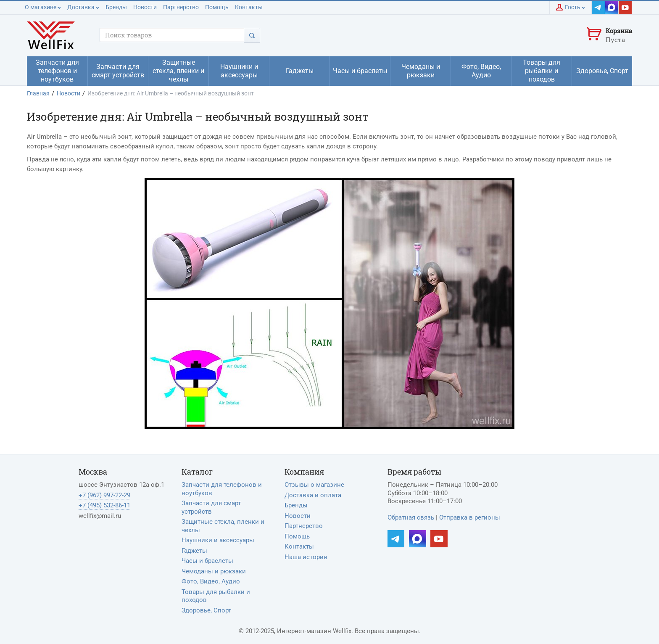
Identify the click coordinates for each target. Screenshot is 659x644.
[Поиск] (252, 35)
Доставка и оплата (313, 495)
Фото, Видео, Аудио (211, 581)
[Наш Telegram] (598, 8)
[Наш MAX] (612, 8)
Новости (145, 7)
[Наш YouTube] (625, 8)
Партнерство (181, 7)
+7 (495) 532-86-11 (104, 505)
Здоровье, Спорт (206, 610)
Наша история (306, 557)
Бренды (116, 7)
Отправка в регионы (470, 517)
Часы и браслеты (207, 561)
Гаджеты (194, 551)
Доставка (83, 7)
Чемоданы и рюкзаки (214, 571)
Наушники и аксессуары (218, 540)
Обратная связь (411, 517)
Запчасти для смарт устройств (211, 507)
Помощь (217, 7)
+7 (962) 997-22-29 (104, 495)
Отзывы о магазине (314, 485)
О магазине (43, 7)
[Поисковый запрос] (172, 35)
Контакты (249, 7)
